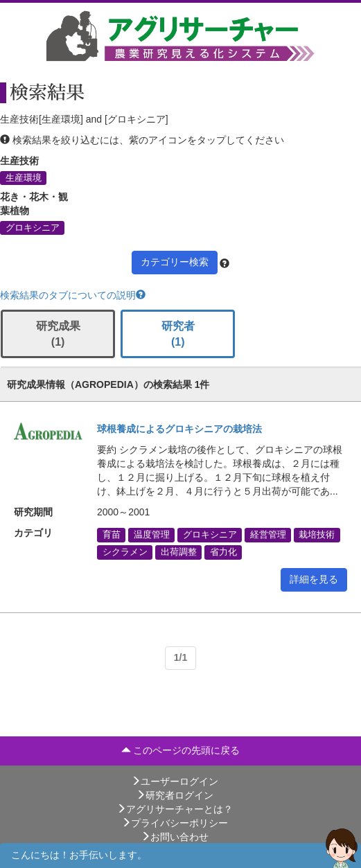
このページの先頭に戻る (181, 750)
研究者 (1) (178, 334)
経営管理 (268, 535)
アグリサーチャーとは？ (175, 809)
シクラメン (125, 552)
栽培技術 (317, 535)
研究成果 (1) (58, 334)
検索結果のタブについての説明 (73, 295)
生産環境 (24, 178)
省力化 (223, 552)
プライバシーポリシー (175, 823)
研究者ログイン (175, 795)
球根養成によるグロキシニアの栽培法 (179, 429)
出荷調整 (179, 552)
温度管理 (152, 535)
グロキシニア (33, 228)
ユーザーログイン (175, 781)
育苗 (112, 535)
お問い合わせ (175, 837)
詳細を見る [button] (314, 579)
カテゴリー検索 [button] (175, 262)
